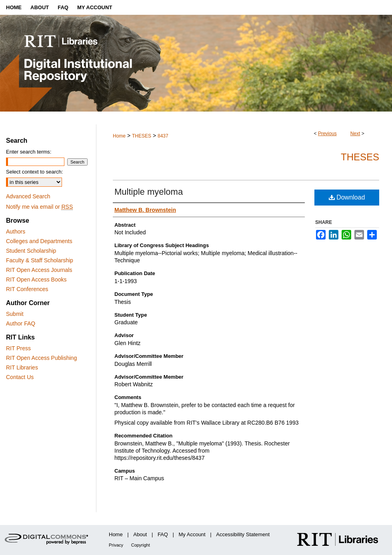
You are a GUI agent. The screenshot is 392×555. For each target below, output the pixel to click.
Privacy (116, 545)
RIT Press (18, 348)
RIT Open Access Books (36, 279)
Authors (16, 232)
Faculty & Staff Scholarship (40, 260)
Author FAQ (21, 323)
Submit (15, 314)
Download (347, 197)
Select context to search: (34, 172)
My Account (192, 534)
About (140, 534)
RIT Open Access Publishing (41, 358)
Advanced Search (28, 196)
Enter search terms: (29, 152)
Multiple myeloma (149, 192)
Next (355, 134)
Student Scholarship (31, 251)
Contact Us (20, 377)
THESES (142, 136)
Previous (327, 134)
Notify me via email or (39, 207)
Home (119, 136)
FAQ (163, 534)
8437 (163, 136)
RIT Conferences (27, 289)
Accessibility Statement (243, 534)
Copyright (141, 545)
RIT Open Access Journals (39, 270)
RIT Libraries (22, 367)
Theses (360, 157)
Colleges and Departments (39, 241)
